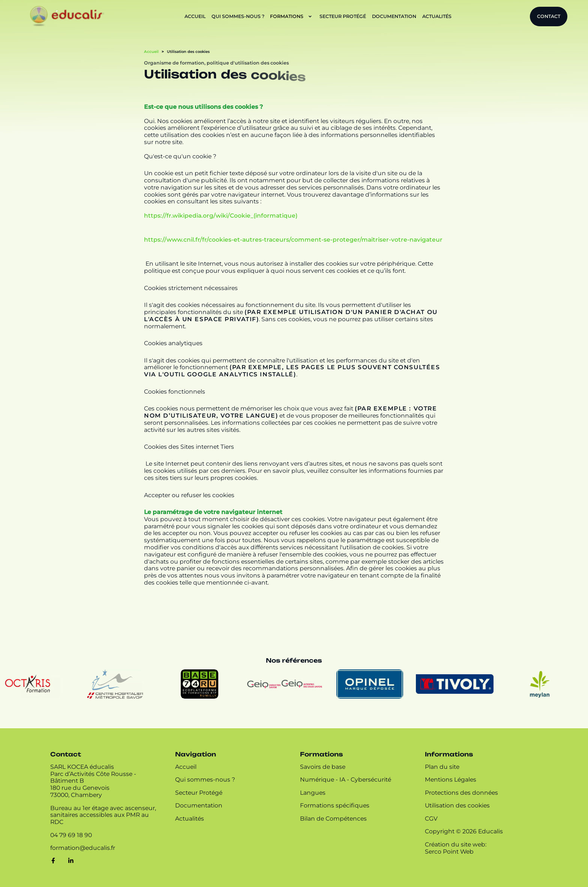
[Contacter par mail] (82, 848)
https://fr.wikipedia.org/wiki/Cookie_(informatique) (221, 216)
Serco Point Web (449, 852)
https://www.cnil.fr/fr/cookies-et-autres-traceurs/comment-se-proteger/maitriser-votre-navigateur (293, 240)
